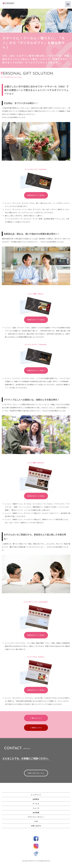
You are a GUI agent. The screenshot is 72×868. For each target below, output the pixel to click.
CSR (36, 821)
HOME (22, 22)
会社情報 (36, 812)
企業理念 (36, 799)
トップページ (36, 795)
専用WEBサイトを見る (36, 195)
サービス (29, 22)
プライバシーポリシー (36, 817)
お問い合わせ (36, 826)
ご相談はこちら (36, 728)
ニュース (36, 808)
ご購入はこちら (36, 718)
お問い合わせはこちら (36, 773)
